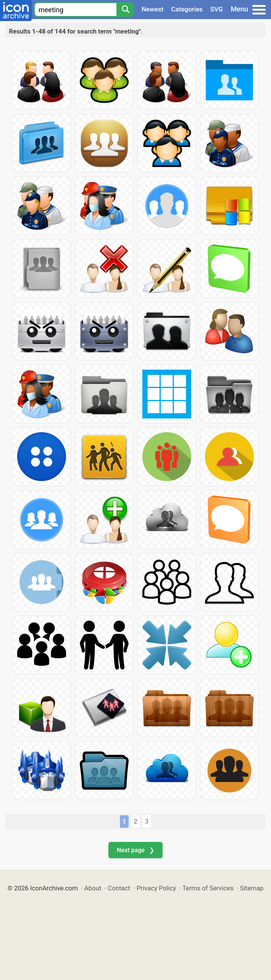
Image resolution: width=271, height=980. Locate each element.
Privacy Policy (156, 888)
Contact (119, 888)
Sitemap (252, 888)
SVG (217, 9)
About (93, 888)
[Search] (125, 10)
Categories (187, 9)
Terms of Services (208, 888)
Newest (152, 9)
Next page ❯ (135, 850)
